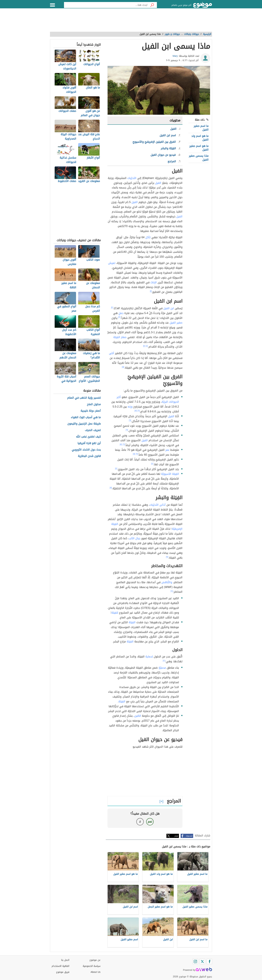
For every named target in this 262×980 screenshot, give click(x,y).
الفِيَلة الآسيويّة (170, 474)
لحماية (149, 657)
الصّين (138, 716)
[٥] (123, 367)
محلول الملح (94, 404)
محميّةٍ (162, 668)
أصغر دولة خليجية (91, 411)
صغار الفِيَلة (120, 337)
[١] (151, 291)
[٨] (111, 488)
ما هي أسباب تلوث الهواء (86, 417)
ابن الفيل (169, 308)
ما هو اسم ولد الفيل (200, 138)
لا (140, 822)
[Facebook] (209, 961)
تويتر (176, 836)
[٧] (136, 411)
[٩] (167, 557)
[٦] (139, 411)
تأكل (148, 237)
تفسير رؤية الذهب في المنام (84, 398)
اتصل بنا (65, 960)
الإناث (154, 282)
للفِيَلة (115, 613)
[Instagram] (195, 961)
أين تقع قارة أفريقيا (89, 443)
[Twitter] (202, 961)
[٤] (147, 346)
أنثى (112, 353)
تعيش (112, 263)
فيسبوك (189, 836)
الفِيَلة (132, 622)
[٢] (112, 308)
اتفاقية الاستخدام (60, 966)
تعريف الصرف (93, 430)
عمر (167, 450)
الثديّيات (132, 178)
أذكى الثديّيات (158, 505)
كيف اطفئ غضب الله (88, 437)
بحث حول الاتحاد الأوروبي (86, 450)
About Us (95, 972)
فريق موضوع (63, 972)
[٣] (119, 317)
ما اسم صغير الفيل (201, 128)
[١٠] (172, 591)
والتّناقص (167, 582)
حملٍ (121, 313)
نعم (150, 822)
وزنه (130, 407)
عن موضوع (95, 960)
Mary (175, 56)
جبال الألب (135, 538)
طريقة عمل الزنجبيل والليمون (84, 424)
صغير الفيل (176, 323)
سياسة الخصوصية (92, 966)
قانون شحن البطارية (89, 456)
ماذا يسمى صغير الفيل (199, 158)
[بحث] (152, 5)
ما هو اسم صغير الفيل (199, 148)
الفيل (158, 183)
